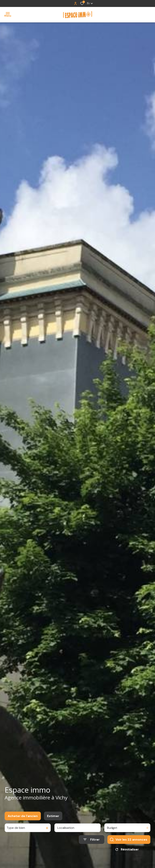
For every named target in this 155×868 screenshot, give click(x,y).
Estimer (53, 819)
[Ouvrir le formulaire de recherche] (92, 843)
